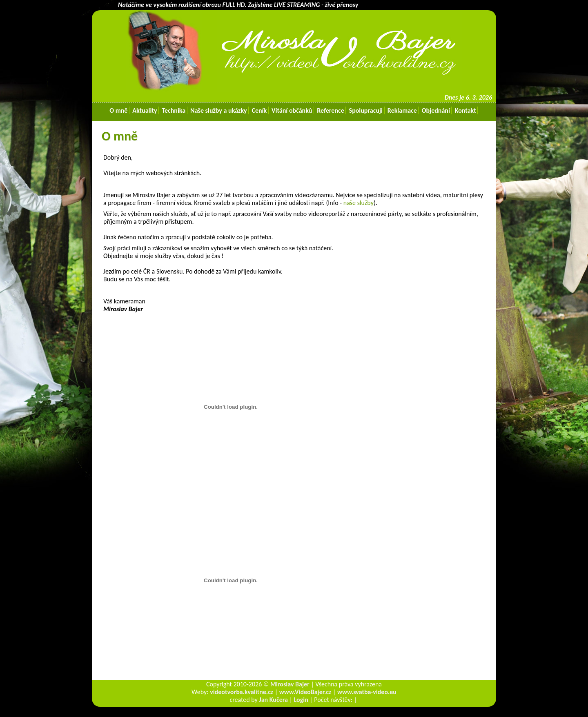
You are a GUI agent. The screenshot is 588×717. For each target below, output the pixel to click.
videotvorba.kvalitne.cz (242, 692)
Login (301, 700)
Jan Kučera (273, 700)
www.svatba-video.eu (367, 692)
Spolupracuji (366, 110)
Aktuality (145, 110)
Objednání (436, 110)
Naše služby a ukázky (218, 110)
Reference (331, 110)
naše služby (359, 203)
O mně (119, 110)
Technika (174, 110)
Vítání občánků (292, 110)
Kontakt (465, 110)
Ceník (259, 110)
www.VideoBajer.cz (305, 692)
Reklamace (402, 110)
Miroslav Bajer (290, 684)
